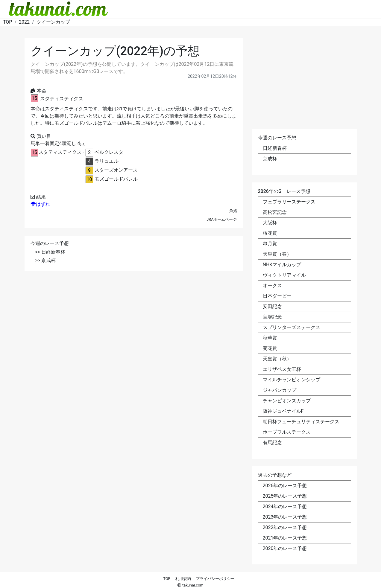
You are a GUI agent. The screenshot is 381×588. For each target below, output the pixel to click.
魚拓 (233, 211)
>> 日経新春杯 (50, 252)
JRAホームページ (222, 219)
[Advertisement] (134, 321)
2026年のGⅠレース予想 (284, 191)
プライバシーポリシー (215, 579)
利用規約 (183, 579)
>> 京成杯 (46, 260)
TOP (167, 579)
